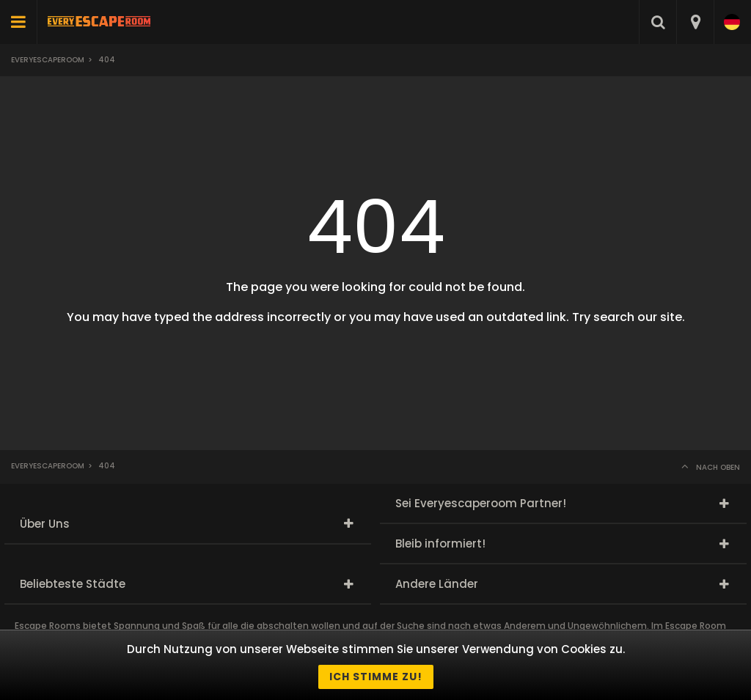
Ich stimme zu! (376, 677)
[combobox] (695, 22)
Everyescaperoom (48, 60)
